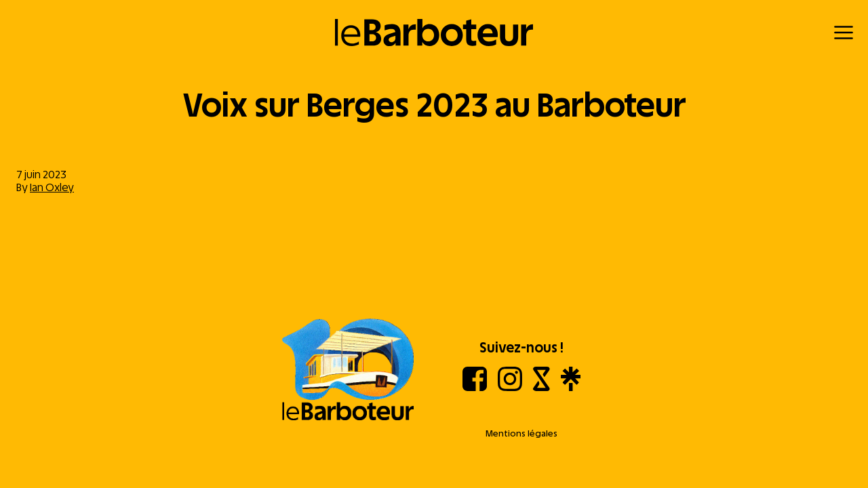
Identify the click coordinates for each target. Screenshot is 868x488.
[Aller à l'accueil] (348, 371)
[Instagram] (510, 387)
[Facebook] (475, 387)
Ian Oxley (52, 187)
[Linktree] (571, 387)
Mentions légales (521, 433)
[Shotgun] (541, 387)
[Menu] (844, 33)
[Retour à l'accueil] (434, 33)
